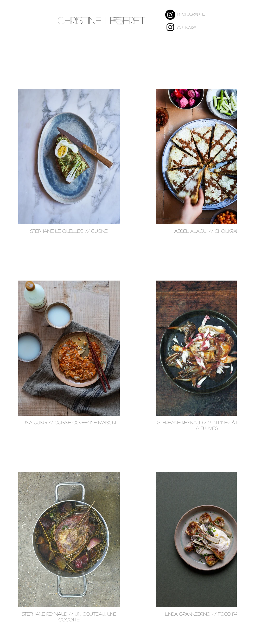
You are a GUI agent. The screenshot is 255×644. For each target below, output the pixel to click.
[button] (119, 21)
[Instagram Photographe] (170, 15)
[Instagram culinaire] (170, 27)
